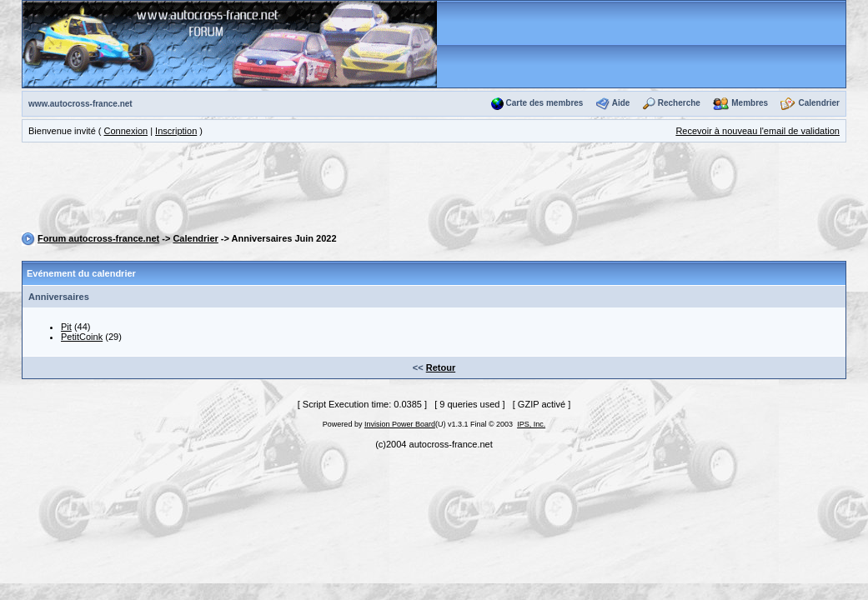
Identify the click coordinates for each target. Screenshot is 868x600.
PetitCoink (82, 337)
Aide (621, 103)
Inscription (176, 131)
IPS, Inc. (531, 424)
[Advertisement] (434, 190)
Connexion (126, 131)
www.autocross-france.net (80, 104)
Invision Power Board (400, 424)
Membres (750, 103)
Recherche (679, 103)
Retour (441, 367)
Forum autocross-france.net (98, 238)
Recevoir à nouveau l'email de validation (758, 131)
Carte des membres (545, 103)
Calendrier (819, 103)
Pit (66, 327)
